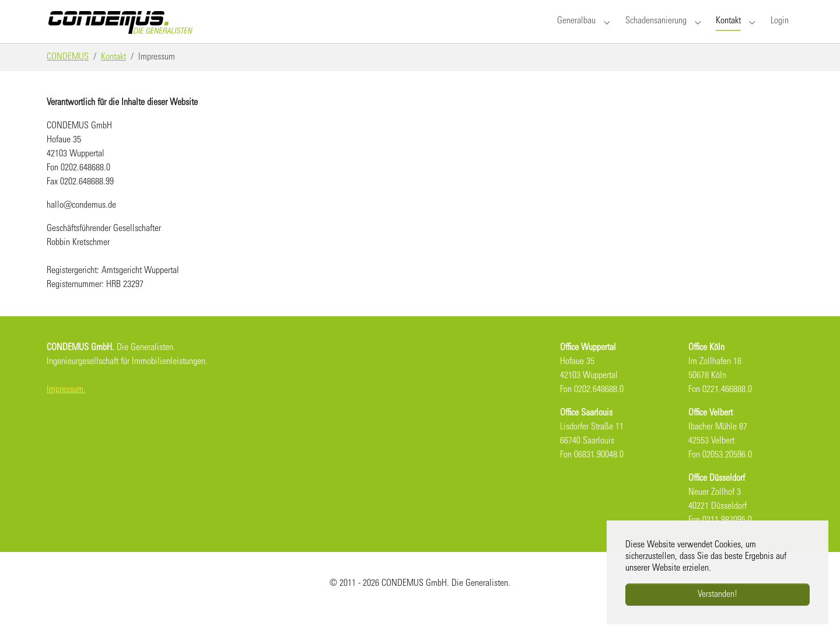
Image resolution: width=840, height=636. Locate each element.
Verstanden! (717, 595)
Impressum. (66, 411)
